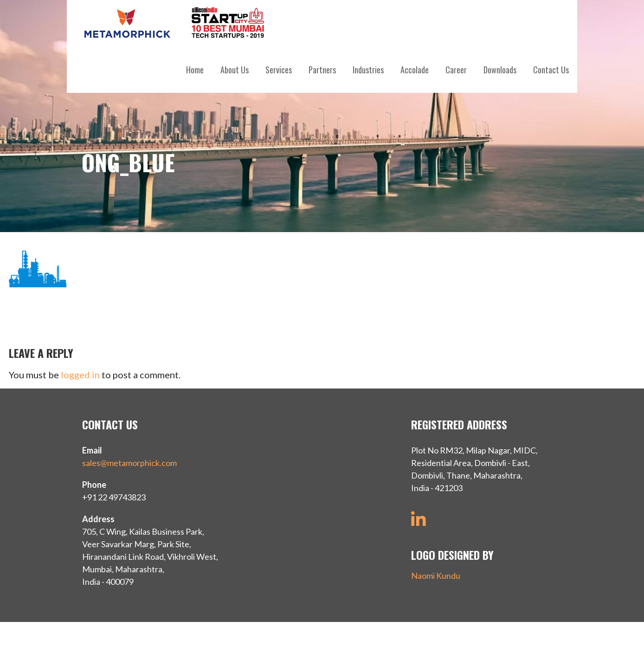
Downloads (500, 70)
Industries (368, 70)
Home (195, 70)
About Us (235, 70)
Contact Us (551, 70)
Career (456, 70)
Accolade (415, 70)
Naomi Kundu (436, 576)
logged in (80, 375)
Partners (322, 70)
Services (279, 70)
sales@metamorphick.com (129, 463)
